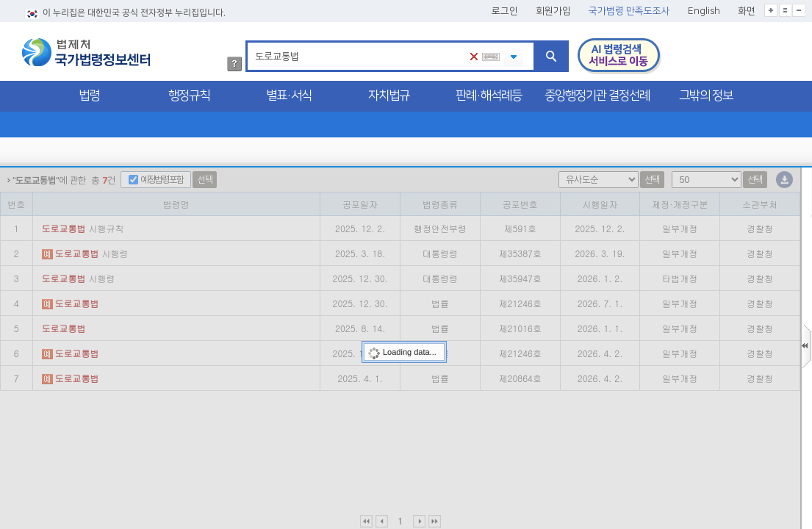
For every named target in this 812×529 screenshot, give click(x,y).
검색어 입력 (252, 43)
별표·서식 (289, 96)
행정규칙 (189, 96)
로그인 (505, 11)
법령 (89, 96)
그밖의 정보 (706, 96)
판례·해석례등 (489, 96)
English (704, 11)
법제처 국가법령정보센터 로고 (86, 52)
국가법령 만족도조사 (629, 11)
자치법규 (389, 96)
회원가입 (553, 11)
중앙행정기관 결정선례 (597, 96)
